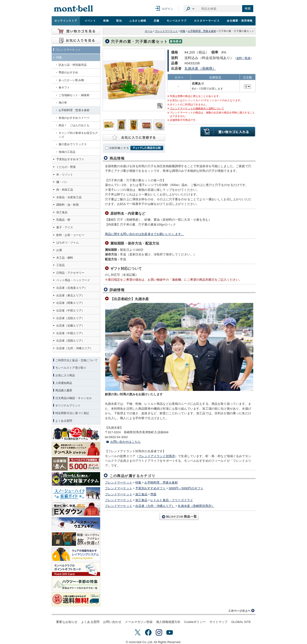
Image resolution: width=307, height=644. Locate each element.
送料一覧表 (243, 58)
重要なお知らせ (67, 622)
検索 (248, 8)
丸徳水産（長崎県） (200, 69)
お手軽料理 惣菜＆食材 (202, 31)
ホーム (149, 31)
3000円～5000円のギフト (186, 488)
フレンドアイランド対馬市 (157, 456)
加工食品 (141, 494)
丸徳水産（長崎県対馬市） (196, 506)
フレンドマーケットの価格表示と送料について (197, 108)
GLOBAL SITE (241, 622)
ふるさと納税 (138, 21)
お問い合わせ (112, 622)
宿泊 (119, 21)
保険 (106, 21)
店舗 (157, 21)
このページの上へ (242, 611)
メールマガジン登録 (139, 622)
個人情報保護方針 (168, 622)
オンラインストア (66, 21)
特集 (183, 31)
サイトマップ (219, 622)
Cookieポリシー (195, 622)
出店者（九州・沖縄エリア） (155, 506)
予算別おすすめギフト (151, 488)
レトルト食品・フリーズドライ (172, 500)
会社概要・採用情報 (240, 21)
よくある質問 (90, 622)
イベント (90, 21)
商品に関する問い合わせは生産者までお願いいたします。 (145, 234)
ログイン (168, 9)
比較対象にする (119, 148)
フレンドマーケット (166, 31)
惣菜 (153, 494)
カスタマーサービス (207, 21)
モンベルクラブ (177, 21)
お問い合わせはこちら (126, 442)
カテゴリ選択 (190, 9)
